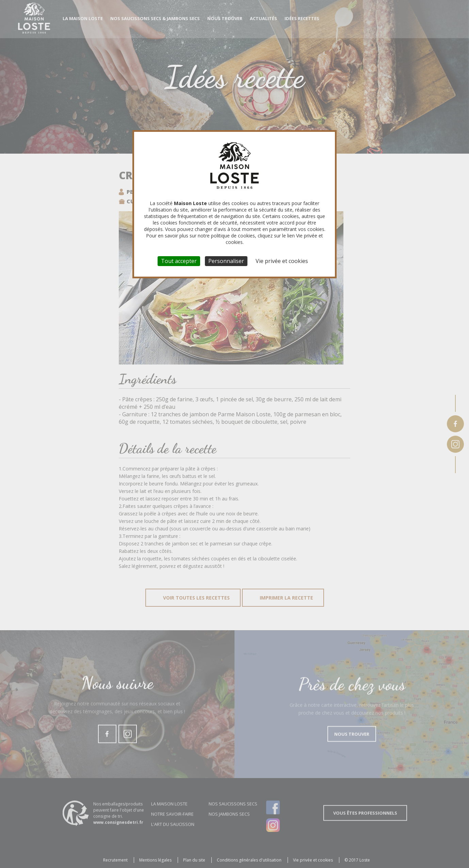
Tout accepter (179, 261)
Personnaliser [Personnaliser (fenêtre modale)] (226, 261)
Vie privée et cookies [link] (282, 261)
